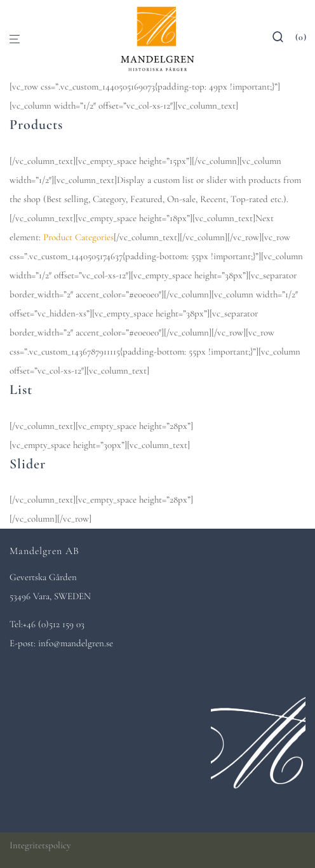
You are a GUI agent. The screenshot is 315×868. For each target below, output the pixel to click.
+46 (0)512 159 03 (54, 624)
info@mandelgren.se (76, 643)
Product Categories (78, 237)
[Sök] (284, 40)
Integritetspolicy (40, 845)
